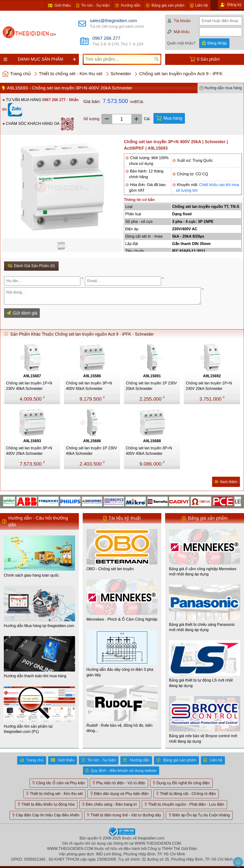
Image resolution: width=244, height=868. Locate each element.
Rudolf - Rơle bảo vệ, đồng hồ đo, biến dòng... (120, 728)
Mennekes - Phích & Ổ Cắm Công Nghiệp (122, 619)
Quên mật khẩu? (181, 43)
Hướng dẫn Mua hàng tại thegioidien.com (39, 626)
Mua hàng (173, 118)
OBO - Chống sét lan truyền (110, 569)
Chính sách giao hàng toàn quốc (31, 575)
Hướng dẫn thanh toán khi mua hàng (35, 676)
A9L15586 (92, 376)
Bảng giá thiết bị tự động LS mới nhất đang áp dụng (201, 683)
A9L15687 (32, 376)
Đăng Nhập (217, 43)
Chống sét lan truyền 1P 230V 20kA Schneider (151, 386)
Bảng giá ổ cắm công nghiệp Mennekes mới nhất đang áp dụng (203, 571)
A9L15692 (212, 376)
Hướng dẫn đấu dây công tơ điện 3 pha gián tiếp (120, 672)
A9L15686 (92, 441)
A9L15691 (152, 376)
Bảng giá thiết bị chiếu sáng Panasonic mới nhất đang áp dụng (202, 627)
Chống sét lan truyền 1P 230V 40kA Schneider (91, 451)
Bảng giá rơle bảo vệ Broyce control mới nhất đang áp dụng (203, 738)
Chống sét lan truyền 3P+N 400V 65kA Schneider (89, 386)
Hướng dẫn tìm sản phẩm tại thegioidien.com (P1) (28, 729)
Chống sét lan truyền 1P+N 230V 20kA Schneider (209, 386)
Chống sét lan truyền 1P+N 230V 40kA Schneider (29, 386)
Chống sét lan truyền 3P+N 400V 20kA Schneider (29, 451)
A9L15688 (152, 441)
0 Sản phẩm (208, 59)
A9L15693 (32, 441)
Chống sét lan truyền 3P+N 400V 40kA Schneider (149, 451)
